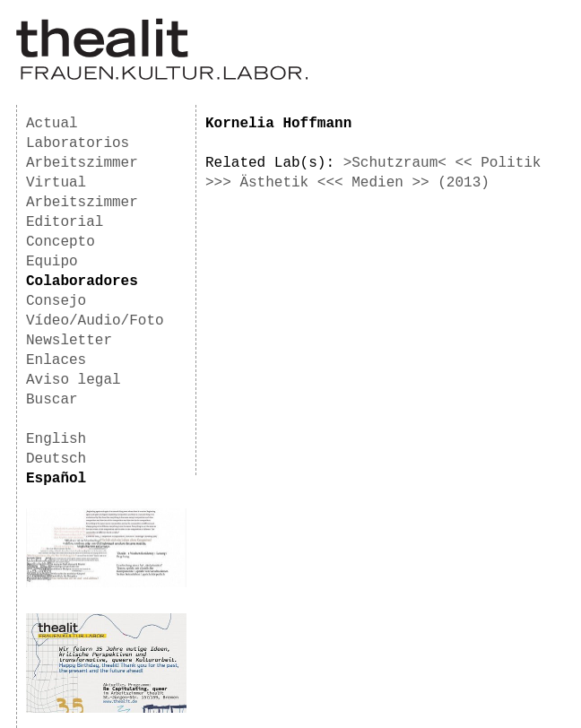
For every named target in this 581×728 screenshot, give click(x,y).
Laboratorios (78, 143)
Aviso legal (74, 380)
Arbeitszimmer (82, 163)
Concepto (61, 242)
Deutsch (56, 459)
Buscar (52, 400)
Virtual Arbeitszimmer (82, 193)
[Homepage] (162, 77)
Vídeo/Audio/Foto (95, 321)
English (56, 439)
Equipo (52, 262)
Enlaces (56, 360)
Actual (52, 124)
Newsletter (69, 341)
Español (56, 479)
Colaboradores (82, 282)
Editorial (65, 222)
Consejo (56, 301)
